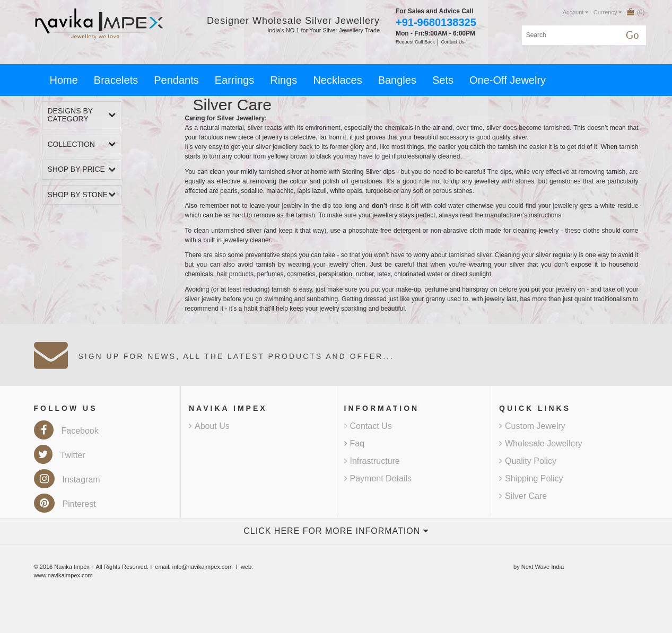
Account (576, 12)
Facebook (66, 431)
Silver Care (523, 496)
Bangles (397, 80)
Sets (443, 80)
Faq (355, 443)
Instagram (67, 480)
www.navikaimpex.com (63, 575)
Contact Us (368, 426)
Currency (608, 12)
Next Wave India (543, 567)
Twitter (60, 455)
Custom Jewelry (532, 426)
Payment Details (378, 478)
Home (64, 80)
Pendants (176, 80)
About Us (209, 426)
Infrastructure (372, 461)
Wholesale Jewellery (541, 443)
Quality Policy (528, 461)
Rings (283, 80)
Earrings (234, 80)
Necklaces (337, 80)
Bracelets (116, 80)
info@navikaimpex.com (203, 567)
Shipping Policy (531, 478)
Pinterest (65, 504)
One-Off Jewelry (508, 80)
